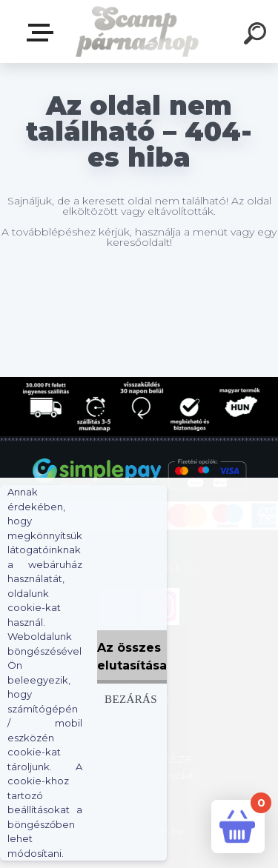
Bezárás (131, 699)
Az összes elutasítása (132, 657)
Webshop (43, 33)
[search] (257, 36)
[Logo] (138, 31)
